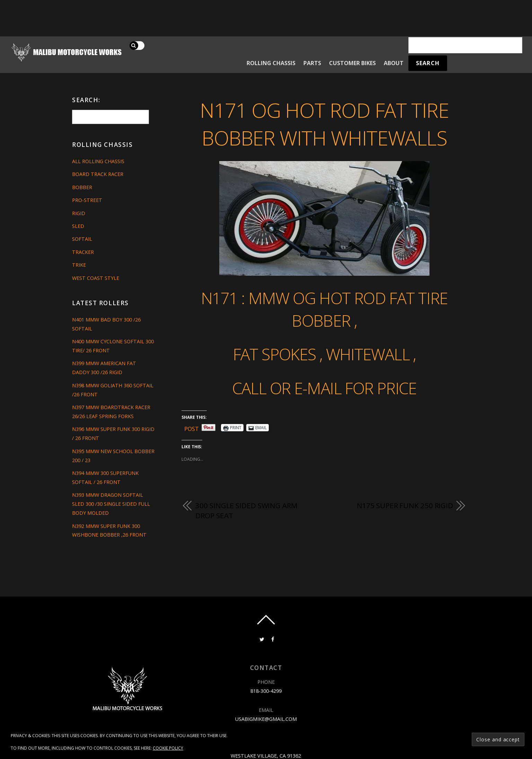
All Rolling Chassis (98, 161)
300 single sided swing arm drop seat (246, 511)
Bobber (82, 187)
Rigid (79, 213)
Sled (78, 226)
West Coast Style (96, 278)
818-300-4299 (266, 691)
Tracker (83, 252)
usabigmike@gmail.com (266, 719)
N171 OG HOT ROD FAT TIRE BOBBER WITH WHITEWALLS (324, 124)
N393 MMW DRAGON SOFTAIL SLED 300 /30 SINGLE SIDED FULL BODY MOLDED (111, 504)
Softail (82, 239)
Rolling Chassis (271, 63)
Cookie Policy (168, 748)
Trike (79, 265)
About (394, 63)
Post (192, 428)
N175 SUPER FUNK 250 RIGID (405, 505)
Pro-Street (87, 200)
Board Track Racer (98, 174)
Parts (312, 63)
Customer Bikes (352, 63)
